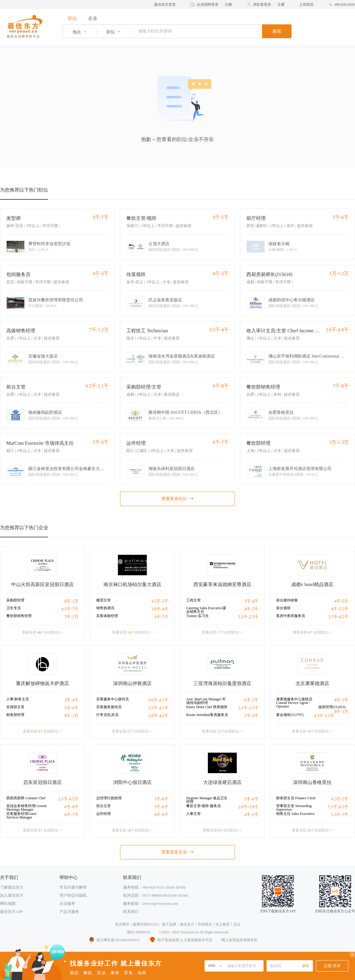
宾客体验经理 (107, 616)
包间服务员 (18, 274)
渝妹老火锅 (279, 244)
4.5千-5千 (160, 601)
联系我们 (131, 912)
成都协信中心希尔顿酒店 (292, 300)
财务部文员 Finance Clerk (296, 798)
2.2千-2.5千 (248, 617)
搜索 (277, 31)
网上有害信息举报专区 (239, 940)
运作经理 (136, 443)
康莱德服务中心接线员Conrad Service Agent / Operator (294, 703)
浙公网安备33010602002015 (114, 940)
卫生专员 (14, 608)
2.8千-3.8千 (248, 807)
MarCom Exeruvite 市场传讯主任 (40, 443)
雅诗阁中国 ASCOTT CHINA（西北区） (185, 413)
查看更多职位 (177, 498)
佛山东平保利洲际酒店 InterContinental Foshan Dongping (307, 356)
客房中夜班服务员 (291, 616)
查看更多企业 (177, 852)
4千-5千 (251, 609)
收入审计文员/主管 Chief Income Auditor (284, 331)
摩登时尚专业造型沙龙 (49, 244)
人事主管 (193, 814)
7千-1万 (71, 617)
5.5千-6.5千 (338, 807)
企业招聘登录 (208, 5)
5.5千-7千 (340, 815)
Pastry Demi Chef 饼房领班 (207, 707)
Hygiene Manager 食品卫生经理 (207, 800)
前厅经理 (256, 218)
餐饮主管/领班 (141, 218)
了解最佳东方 (12, 887)
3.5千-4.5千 (338, 617)
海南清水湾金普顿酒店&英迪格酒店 (182, 356)
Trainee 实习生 (198, 616)
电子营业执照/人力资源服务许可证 (181, 940)
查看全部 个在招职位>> (43, 632)
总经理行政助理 (109, 798)
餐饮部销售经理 (263, 387)
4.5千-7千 (70, 609)
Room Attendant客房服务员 (207, 715)
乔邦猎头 (205, 924)
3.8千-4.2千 (158, 716)
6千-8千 (71, 807)
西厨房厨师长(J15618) (269, 274)
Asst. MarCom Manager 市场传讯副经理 (206, 701)
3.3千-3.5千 (248, 708)
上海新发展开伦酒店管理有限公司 (300, 469)
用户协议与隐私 (73, 895)
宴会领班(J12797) (290, 715)
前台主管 (16, 387)
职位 (73, 18)
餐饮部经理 (258, 443)
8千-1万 (71, 601)
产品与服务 (69, 912)
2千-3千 (251, 716)
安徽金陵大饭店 (43, 356)
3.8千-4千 (160, 609)
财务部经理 (15, 715)
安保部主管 (15, 707)
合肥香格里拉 (281, 413)
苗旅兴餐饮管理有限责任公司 (56, 300)
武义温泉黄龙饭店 (165, 300)
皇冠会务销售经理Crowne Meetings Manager (26, 808)
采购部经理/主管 (144, 387)
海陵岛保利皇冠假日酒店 (171, 469)
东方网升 (122, 924)
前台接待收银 (287, 600)
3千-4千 (251, 601)
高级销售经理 (21, 331)
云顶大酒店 (159, 244)
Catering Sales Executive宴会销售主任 (206, 610)
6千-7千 (161, 617)
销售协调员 (105, 608)
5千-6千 (71, 708)
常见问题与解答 (73, 887)
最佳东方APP (11, 912)
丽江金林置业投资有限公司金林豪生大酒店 (67, 469)
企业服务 (67, 903)
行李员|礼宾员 (107, 715)
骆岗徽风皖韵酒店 (45, 413)
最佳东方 (187, 924)
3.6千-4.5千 (158, 700)
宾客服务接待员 (109, 707)
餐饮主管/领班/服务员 (204, 806)
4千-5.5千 (340, 609)
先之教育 (223, 924)
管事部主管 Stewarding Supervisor (294, 808)
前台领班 (283, 608)
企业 (93, 18)
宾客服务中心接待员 (113, 699)
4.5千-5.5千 (324, 716)
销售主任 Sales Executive (295, 814)
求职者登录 (262, 5)
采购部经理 (15, 600)
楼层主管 (103, 600)
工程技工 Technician (147, 331)
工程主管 (193, 600)
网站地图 (8, 903)
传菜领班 (136, 274)
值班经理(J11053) (332, 707)
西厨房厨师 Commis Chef (26, 798)
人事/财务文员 (18, 699)
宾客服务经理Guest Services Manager (21, 816)
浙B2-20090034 (138, 932)
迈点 (237, 924)
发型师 (14, 218)
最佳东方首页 (165, 5)
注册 (228, 5)
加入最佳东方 (12, 895)
